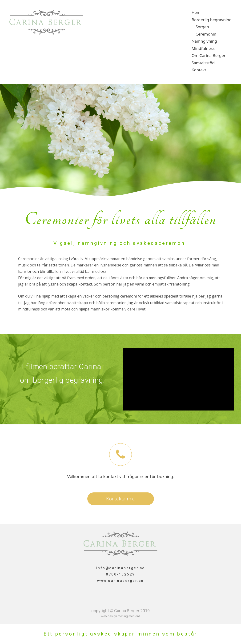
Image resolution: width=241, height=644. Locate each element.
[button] (121, 499)
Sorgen (202, 27)
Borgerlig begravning (212, 20)
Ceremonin (206, 34)
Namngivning (204, 41)
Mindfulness (203, 48)
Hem (196, 12)
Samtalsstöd (203, 63)
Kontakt (199, 70)
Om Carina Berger (209, 55)
